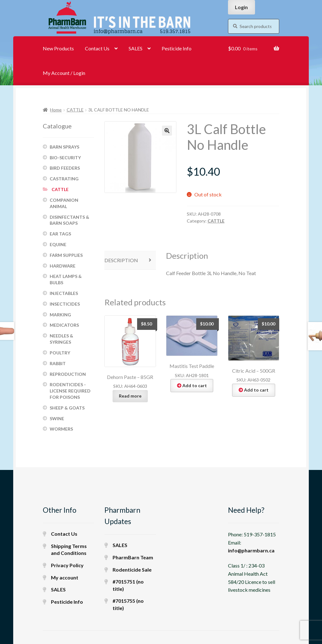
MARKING (60, 315)
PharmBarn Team (133, 557)
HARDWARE (63, 266)
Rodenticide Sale (132, 570)
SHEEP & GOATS (67, 408)
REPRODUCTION (68, 374)
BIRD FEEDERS (65, 168)
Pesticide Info (177, 48)
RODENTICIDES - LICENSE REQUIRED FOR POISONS (70, 391)
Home (56, 110)
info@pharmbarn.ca (251, 550)
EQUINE (58, 244)
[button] (167, 131)
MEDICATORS (64, 325)
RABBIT (58, 363)
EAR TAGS (60, 234)
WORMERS (61, 429)
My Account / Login (64, 73)
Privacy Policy (67, 565)
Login (241, 7)
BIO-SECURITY (65, 158)
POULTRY (60, 353)
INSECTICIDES (65, 304)
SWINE (57, 418)
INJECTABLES (64, 293)
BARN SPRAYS (64, 147)
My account (65, 577)
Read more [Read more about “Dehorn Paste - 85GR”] (130, 396)
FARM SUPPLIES (66, 255)
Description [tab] (121, 260)
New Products (58, 48)
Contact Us (97, 48)
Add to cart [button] (195, 385)
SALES (136, 48)
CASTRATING (64, 179)
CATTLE (75, 110)
